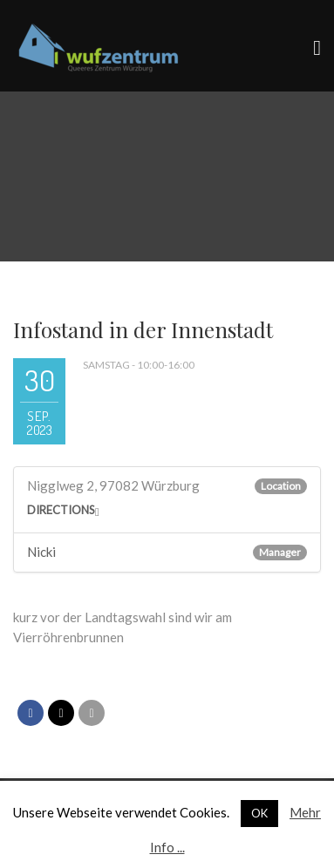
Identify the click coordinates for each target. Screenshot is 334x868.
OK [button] (259, 813)
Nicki (41, 552)
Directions (61, 510)
